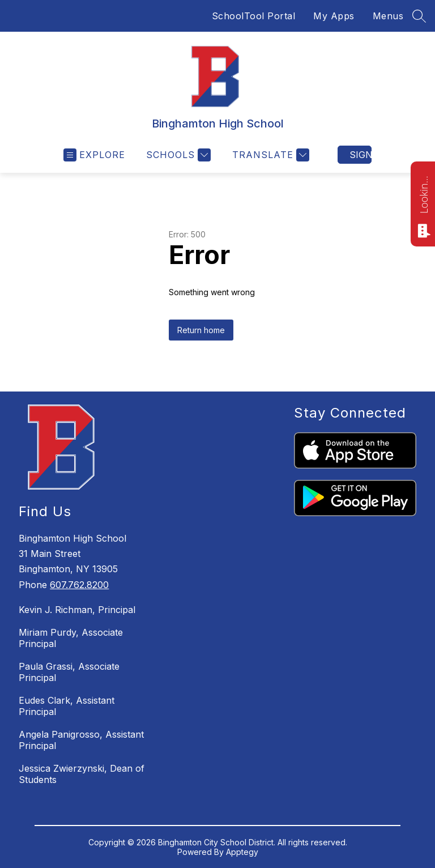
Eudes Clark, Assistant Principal (67, 706)
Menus (388, 16)
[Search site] (419, 16)
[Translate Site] (269, 155)
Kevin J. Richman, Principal (77, 610)
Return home (201, 330)
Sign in (361, 155)
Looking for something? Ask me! (424, 194)
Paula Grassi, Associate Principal (69, 672)
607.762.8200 (79, 585)
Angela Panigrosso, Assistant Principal (81, 740)
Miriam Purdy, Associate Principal (71, 638)
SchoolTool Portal (254, 16)
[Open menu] (94, 155)
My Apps (334, 16)
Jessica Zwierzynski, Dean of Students (82, 774)
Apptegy (242, 852)
